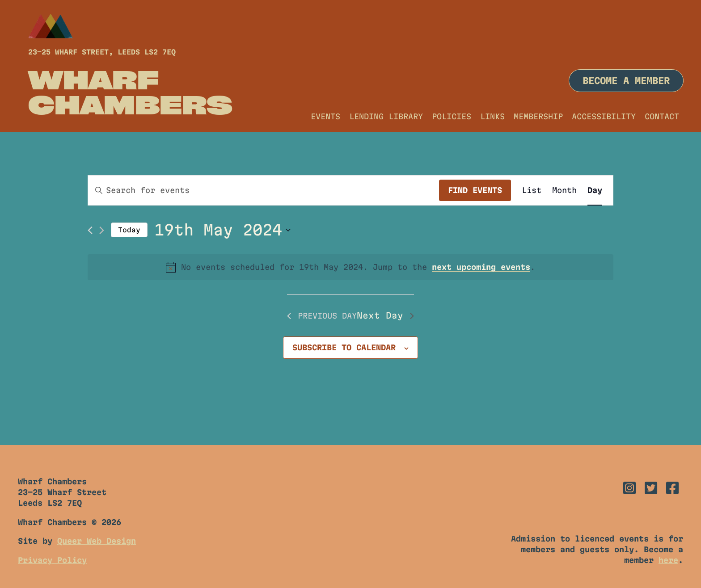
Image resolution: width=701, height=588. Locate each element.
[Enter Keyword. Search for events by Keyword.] (264, 190)
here (668, 560)
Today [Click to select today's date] (129, 230)
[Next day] (102, 230)
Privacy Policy (52, 560)
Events (325, 116)
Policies (452, 116)
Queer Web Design (97, 541)
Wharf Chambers (130, 92)
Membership (538, 116)
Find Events (475, 190)
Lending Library (386, 116)
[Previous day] (90, 230)
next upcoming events (481, 267)
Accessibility (604, 116)
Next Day (385, 315)
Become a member (626, 81)
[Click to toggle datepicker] (222, 230)
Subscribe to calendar (344, 347)
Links (492, 116)
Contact (662, 116)
